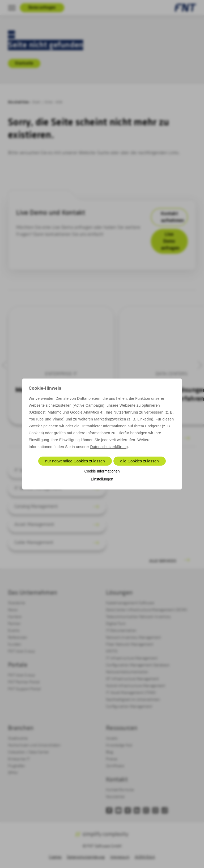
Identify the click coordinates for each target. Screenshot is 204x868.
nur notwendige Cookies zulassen (75, 461)
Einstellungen (102, 479)
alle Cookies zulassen (140, 461)
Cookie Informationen (102, 471)
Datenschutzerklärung (109, 447)
